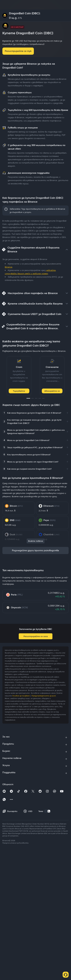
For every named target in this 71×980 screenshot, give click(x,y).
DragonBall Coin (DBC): (25, 13)
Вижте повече (36, 541)
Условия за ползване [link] (21, 696)
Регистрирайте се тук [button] (18, 51)
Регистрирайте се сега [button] (36, 636)
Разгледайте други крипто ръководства (35, 550)
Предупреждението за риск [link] (44, 696)
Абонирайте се (52, 391)
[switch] (47, 811)
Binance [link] (9, 267)
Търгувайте (19, 391)
